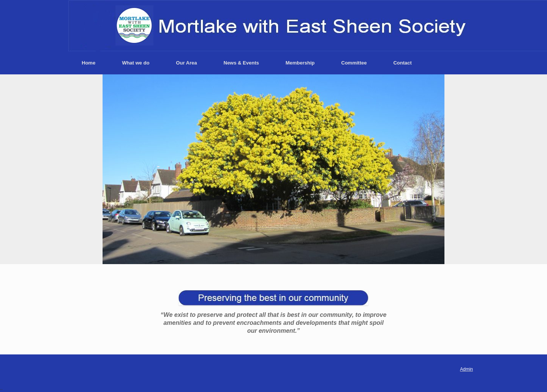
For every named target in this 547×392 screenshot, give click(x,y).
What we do (136, 63)
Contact (402, 63)
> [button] (435, 167)
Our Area (186, 63)
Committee (354, 63)
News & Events (241, 63)
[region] (273, 169)
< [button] (108, 167)
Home (89, 63)
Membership (300, 63)
